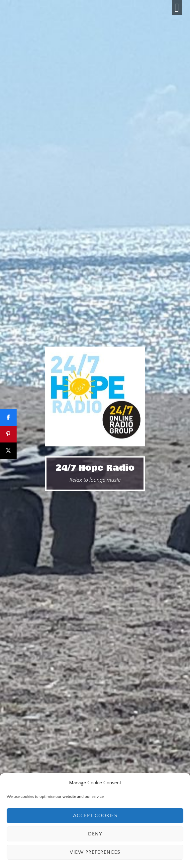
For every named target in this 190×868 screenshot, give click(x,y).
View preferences (95, 852)
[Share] (8, 418)
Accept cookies (95, 816)
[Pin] (8, 434)
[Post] (8, 451)
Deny (95, 834)
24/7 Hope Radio (95, 468)
